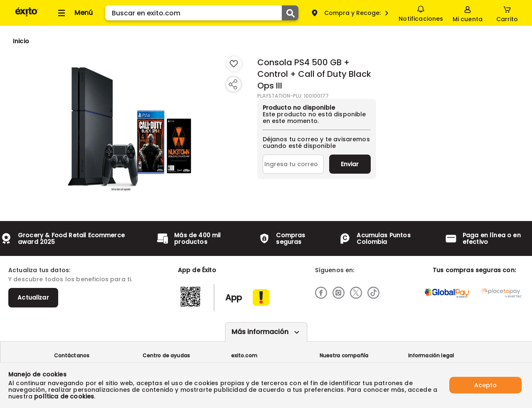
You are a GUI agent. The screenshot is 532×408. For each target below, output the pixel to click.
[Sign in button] (468, 13)
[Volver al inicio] (27, 16)
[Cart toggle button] (507, 13)
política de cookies (64, 396)
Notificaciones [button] (421, 12)
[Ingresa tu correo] (293, 164)
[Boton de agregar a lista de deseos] (234, 64)
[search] (202, 13)
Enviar (350, 164)
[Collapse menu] (74, 13)
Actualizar (33, 297)
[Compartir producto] (233, 84)
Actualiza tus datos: (39, 270)
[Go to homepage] (21, 41)
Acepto (485, 385)
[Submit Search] (290, 13)
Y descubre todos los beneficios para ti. (70, 279)
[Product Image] (130, 129)
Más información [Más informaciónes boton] (260, 332)
